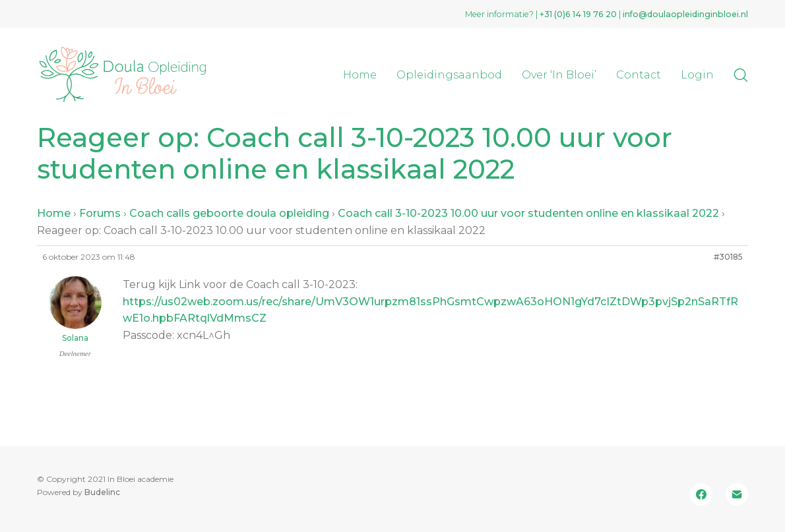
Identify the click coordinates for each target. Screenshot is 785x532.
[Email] (737, 494)
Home (54, 213)
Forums (100, 213)
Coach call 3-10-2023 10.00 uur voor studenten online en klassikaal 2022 (528, 213)
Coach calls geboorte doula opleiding (229, 213)
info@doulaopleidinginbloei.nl (685, 14)
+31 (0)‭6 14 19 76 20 (578, 14)
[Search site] (741, 75)
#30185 (728, 257)
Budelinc (102, 492)
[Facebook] (701, 494)
